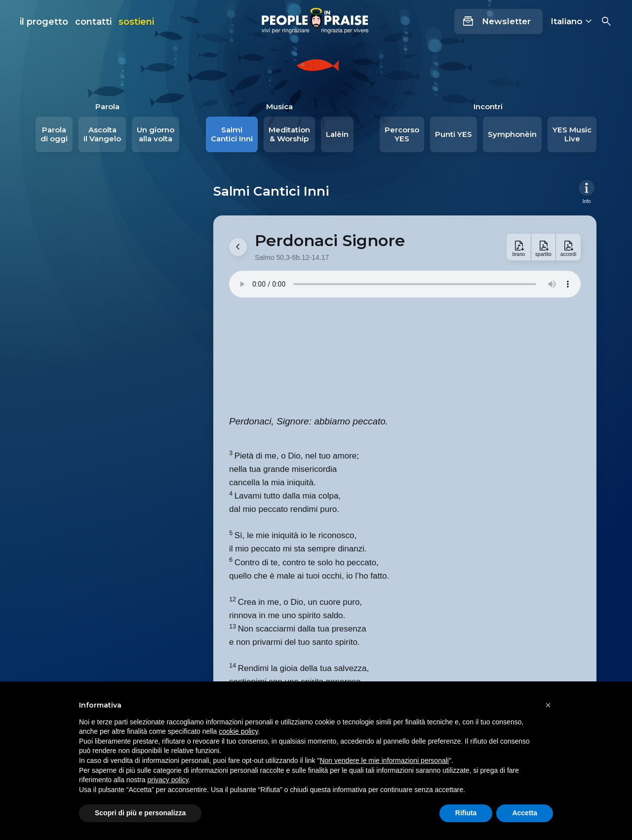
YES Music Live (572, 134)
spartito (543, 254)
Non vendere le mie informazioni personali (384, 760)
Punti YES (454, 134)
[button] (548, 705)
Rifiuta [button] (466, 813)
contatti (93, 22)
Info (587, 201)
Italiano (567, 21)
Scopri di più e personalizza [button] (140, 813)
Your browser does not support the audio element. (405, 284)
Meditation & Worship (289, 134)
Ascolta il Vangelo (102, 134)
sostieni (136, 22)
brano (519, 254)
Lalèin (337, 134)
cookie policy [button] (238, 731)
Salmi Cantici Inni (232, 134)
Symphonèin (512, 134)
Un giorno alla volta (156, 134)
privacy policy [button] (168, 780)
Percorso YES (402, 134)
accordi (568, 254)
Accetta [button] (525, 813)
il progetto (44, 22)
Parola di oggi (54, 134)
